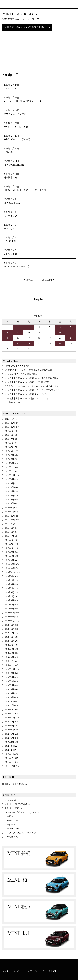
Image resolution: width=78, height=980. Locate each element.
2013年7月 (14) (11, 681)
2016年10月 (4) (11, 524)
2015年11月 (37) (12, 568)
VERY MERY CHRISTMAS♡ (17, 267)
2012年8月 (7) (11, 726)
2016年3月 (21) (11, 552)
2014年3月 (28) (11, 649)
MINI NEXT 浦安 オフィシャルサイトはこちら (27, 27)
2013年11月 (31, 280)
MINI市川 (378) (11, 821)
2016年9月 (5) (11, 528)
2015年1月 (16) (11, 609)
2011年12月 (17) (12, 758)
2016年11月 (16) (12, 520)
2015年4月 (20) (11, 597)
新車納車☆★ (10, 178)
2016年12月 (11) (12, 516)
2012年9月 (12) (11, 722)
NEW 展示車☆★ (12, 203)
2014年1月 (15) (11, 657)
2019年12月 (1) (11, 423)
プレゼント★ (10, 254)
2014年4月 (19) (11, 645)
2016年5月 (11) (11, 544)
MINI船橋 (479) (11, 837)
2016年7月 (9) (11, 536)
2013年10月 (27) (12, 669)
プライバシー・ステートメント (42, 971)
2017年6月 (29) (11, 492)
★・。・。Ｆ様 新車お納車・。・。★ (23, 101)
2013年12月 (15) (12, 661)
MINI (7, 4)
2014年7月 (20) (11, 633)
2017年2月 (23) (11, 508)
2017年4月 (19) (11, 500)
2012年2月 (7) (11, 750)
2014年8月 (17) (11, 629)
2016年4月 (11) (11, 548)
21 (71, 338)
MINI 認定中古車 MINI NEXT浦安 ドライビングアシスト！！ (32, 390)
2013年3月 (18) (11, 697)
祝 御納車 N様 (12, 403)
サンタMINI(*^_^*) (12, 241)
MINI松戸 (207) (11, 817)
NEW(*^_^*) (9, 229)
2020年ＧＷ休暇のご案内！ (17, 366)
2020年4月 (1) (11, 419)
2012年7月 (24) (11, 730)
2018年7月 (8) (11, 439)
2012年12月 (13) (12, 710)
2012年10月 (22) (12, 718)
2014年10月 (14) (12, 621)
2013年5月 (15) (11, 690)
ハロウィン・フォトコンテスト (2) (20, 833)
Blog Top (39, 299)
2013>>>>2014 (10, 89)
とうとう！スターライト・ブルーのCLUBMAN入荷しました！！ (34, 386)
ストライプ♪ (10, 216)
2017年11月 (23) (12, 471)
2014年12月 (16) (12, 613)
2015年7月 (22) (11, 584)
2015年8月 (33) (11, 580)
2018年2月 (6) (11, 459)
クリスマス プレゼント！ (17, 114)
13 (60, 333)
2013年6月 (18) (11, 685)
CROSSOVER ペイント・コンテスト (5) (22, 813)
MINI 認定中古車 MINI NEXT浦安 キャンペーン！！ (28, 394)
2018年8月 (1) (11, 435)
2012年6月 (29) (11, 734)
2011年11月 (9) (11, 762)
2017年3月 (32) (11, 504)
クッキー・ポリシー (12, 971)
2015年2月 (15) (11, 605)
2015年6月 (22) (11, 588)
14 (71, 333)
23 (18, 343)
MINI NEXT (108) (12, 829)
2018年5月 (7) (11, 447)
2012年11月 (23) (12, 714)
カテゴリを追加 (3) (13, 808)
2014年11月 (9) (11, 617)
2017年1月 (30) (11, 512)
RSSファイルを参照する (16, 784)
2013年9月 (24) (11, 673)
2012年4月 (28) (11, 742)
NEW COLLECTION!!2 (14, 165)
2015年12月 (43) (12, 564)
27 (60, 343)
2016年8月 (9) (11, 532)
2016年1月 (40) (11, 560)
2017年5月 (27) (11, 496)
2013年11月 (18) (12, 665)
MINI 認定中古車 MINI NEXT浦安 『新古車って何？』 (29, 382)
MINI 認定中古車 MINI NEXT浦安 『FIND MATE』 (27, 399)
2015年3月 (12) (11, 601)
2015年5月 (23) (11, 593)
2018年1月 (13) (11, 463)
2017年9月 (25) (11, 479)
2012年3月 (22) (11, 746)
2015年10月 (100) (13, 572)
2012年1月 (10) (11, 754)
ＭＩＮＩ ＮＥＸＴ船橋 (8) (17, 804)
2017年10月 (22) (12, 475)
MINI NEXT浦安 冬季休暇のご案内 (21, 374)
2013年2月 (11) (11, 702)
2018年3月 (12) (11, 455)
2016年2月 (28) (11, 556)
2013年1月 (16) (11, 706)
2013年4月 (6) (11, 693)
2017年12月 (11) (12, 467)
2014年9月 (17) (11, 625)
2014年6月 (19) (11, 637)
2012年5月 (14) (11, 738)
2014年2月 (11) (11, 653)
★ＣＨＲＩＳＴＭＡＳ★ (16, 127)
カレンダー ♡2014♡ (17, 140)
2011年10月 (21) (12, 766)
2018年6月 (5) (11, 443)
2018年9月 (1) (11, 431)
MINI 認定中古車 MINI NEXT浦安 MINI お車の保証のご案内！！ (33, 378)
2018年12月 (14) (12, 427)
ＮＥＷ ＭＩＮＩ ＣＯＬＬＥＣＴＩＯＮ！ (26, 190)
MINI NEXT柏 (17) (12, 800)
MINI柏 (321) (10, 825)
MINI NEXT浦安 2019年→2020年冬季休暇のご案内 (28, 370)
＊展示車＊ (9, 152)
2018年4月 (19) (11, 451)
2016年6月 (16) (11, 540)
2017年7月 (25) (11, 488)
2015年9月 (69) (11, 576)
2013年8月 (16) (11, 677)
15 (7, 338)
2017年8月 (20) (11, 484)
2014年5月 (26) (11, 641)
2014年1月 (47, 280)
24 (29, 343)
